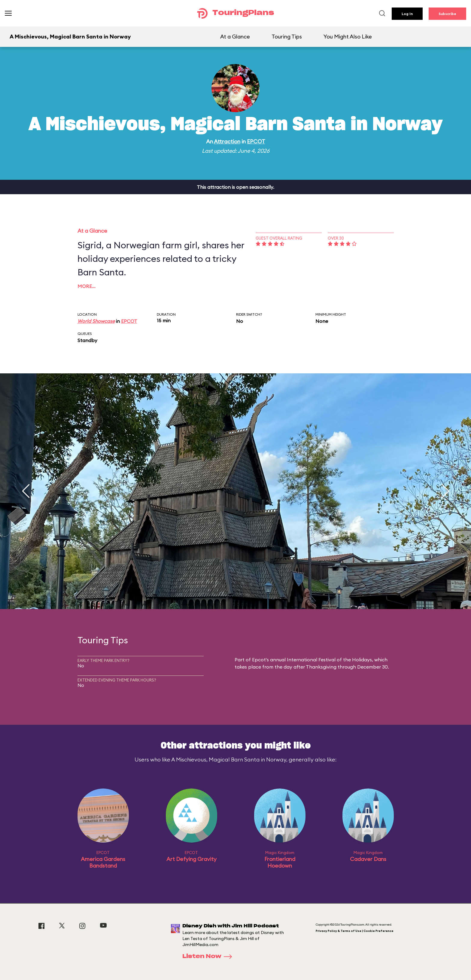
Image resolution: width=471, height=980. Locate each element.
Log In (407, 14)
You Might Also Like (348, 37)
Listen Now (209, 957)
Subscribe (447, 14)
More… (87, 286)
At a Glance (235, 37)
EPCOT (256, 141)
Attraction (227, 141)
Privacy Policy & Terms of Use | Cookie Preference (355, 931)
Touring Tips (287, 37)
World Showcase (96, 321)
